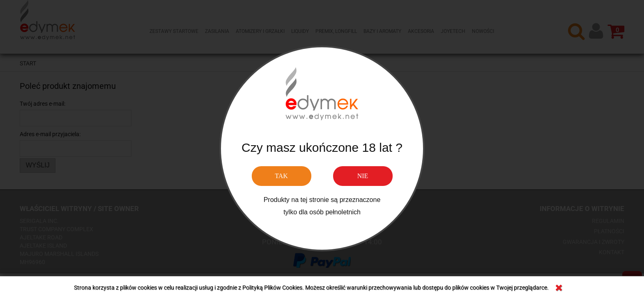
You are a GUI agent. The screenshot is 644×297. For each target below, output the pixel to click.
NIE (363, 176)
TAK (281, 176)
